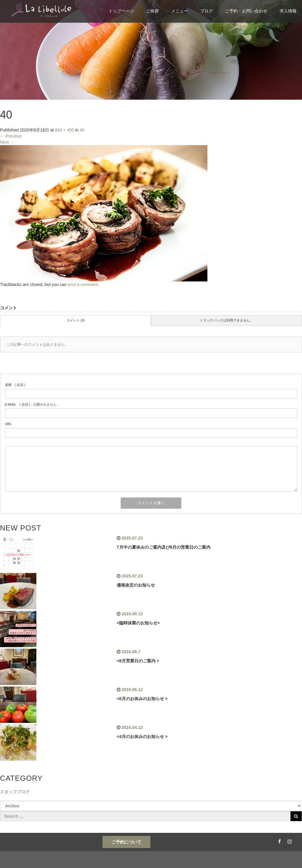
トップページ (121, 11)
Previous (11, 136)
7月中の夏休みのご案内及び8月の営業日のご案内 (164, 547)
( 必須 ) (15, 385)
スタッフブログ (15, 792)
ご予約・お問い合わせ (246, 11)
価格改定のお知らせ (136, 585)
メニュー (180, 11)
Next (7, 142)
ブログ (206, 11)
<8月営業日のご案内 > (138, 661)
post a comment (83, 284)
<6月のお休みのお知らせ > (142, 699)
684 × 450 (64, 130)
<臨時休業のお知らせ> (138, 623)
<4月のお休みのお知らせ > (142, 737)
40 (82, 130)
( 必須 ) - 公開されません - (32, 404)
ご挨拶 (153, 11)
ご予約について (126, 842)
